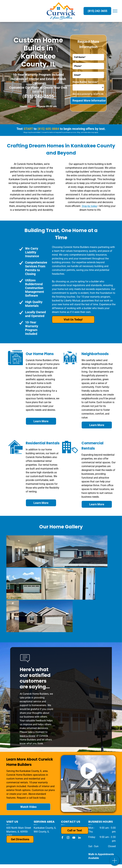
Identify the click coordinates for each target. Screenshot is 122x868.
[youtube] (74, 838)
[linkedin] (79, 838)
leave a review (28, 736)
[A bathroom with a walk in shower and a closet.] (34, 584)
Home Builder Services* (85, 82)
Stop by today (89, 206)
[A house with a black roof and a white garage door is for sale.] (52, 551)
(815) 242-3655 (38, 96)
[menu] (115, 11)
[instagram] (68, 838)
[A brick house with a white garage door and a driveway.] (34, 616)
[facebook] (62, 838)
